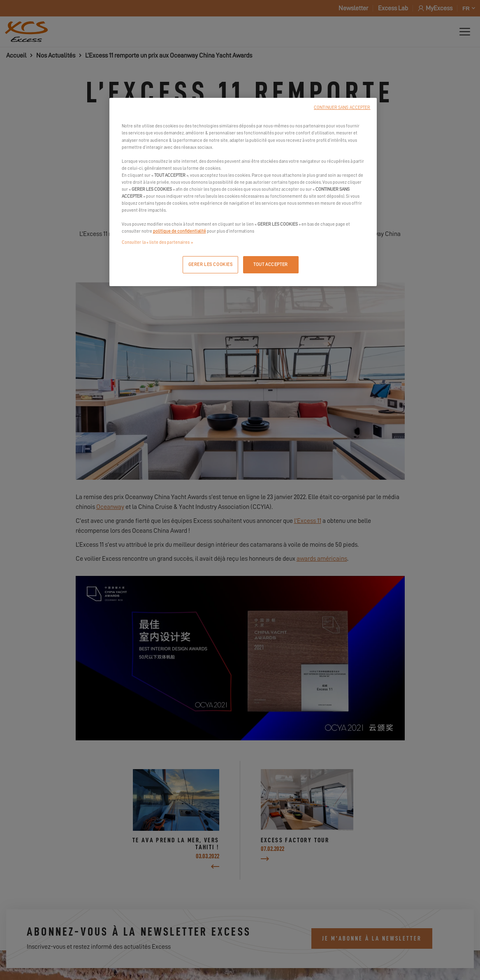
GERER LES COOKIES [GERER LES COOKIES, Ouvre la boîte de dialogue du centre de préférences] (211, 265)
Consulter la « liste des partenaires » (157, 242)
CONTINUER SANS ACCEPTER (342, 107)
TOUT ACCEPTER (270, 265)
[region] (243, 192)
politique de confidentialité (180, 231)
